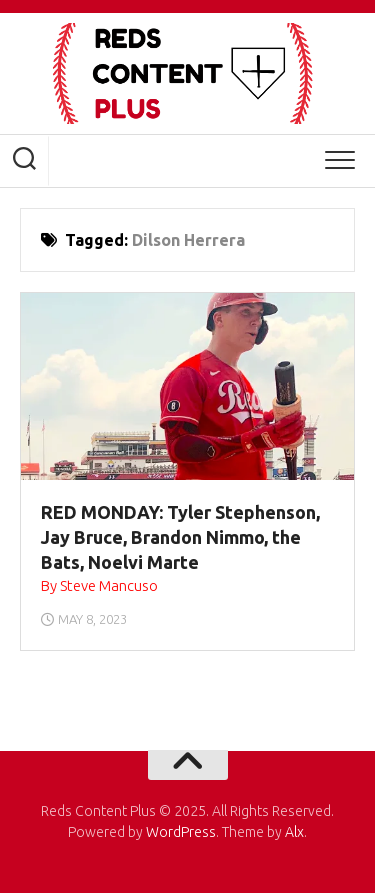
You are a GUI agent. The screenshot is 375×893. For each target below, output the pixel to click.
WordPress (181, 832)
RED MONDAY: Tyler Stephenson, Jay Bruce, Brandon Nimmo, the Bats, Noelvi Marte (180, 537)
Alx (294, 832)
